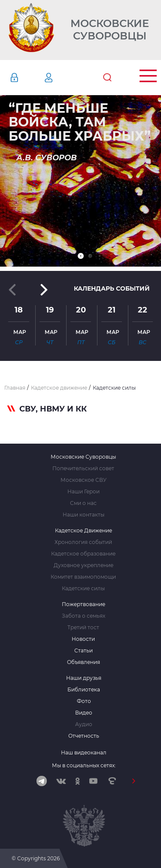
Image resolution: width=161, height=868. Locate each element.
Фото (84, 701)
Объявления (84, 662)
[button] (81, 256)
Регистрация (61, 78)
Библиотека (84, 690)
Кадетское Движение (84, 531)
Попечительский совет (83, 469)
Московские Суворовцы (110, 30)
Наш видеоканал (84, 752)
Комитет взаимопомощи (83, 577)
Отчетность (84, 736)
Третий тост (83, 628)
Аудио (84, 724)
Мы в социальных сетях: (84, 765)
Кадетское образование (83, 554)
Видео (84, 713)
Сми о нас (83, 503)
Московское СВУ (84, 480)
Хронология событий (83, 542)
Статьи (84, 651)
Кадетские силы (83, 589)
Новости (83, 639)
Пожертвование (84, 604)
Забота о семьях (84, 616)
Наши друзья (84, 678)
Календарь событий (112, 288)
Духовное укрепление (84, 565)
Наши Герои (84, 492)
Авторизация (27, 78)
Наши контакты (84, 515)
